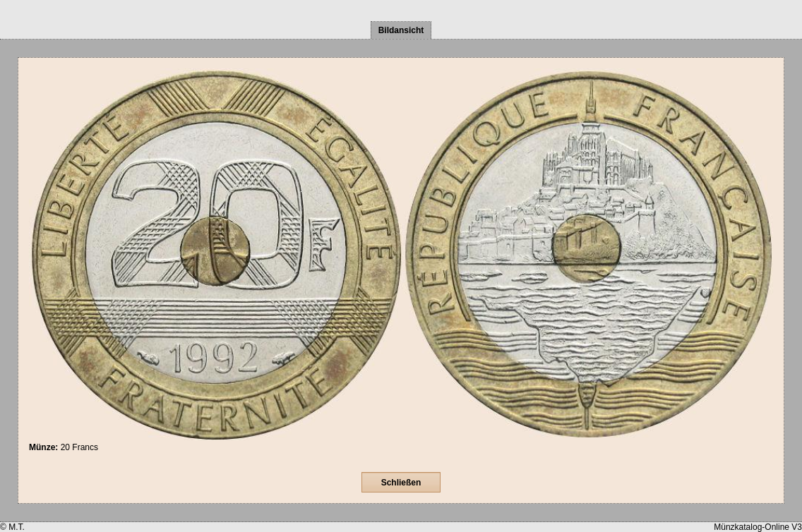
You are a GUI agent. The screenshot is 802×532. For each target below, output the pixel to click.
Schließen (401, 483)
